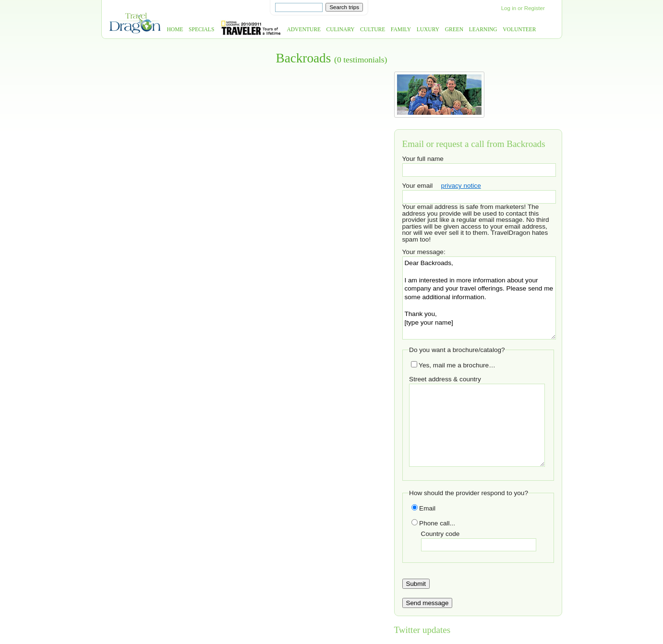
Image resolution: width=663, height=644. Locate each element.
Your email (418, 186)
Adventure (304, 30)
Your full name (423, 159)
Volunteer (519, 30)
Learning (483, 30)
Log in (509, 8)
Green (454, 30)
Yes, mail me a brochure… (453, 365)
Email (423, 508)
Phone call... (433, 523)
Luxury (428, 30)
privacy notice (461, 186)
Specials (201, 30)
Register (535, 8)
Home (175, 30)
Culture (373, 30)
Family (401, 30)
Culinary (341, 30)
